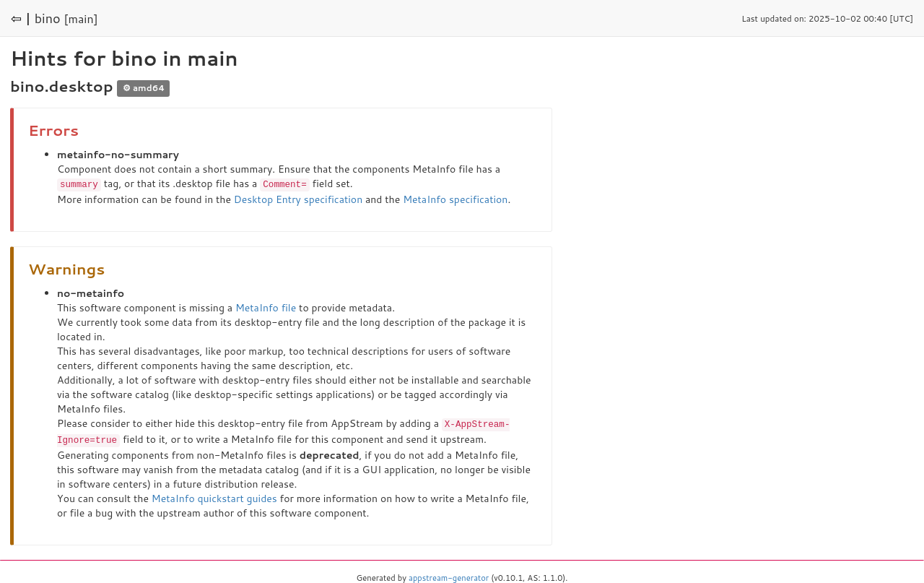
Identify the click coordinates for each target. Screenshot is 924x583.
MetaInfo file (266, 307)
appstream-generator (449, 576)
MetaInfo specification (455, 199)
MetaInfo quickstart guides (214, 496)
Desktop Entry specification (298, 199)
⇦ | (21, 18)
